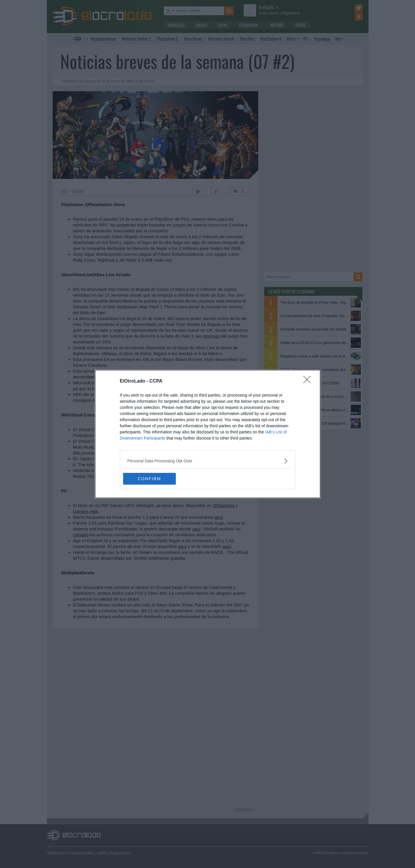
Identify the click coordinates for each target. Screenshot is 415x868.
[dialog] (208, 434)
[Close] (309, 381)
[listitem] (208, 461)
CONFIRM (151, 479)
